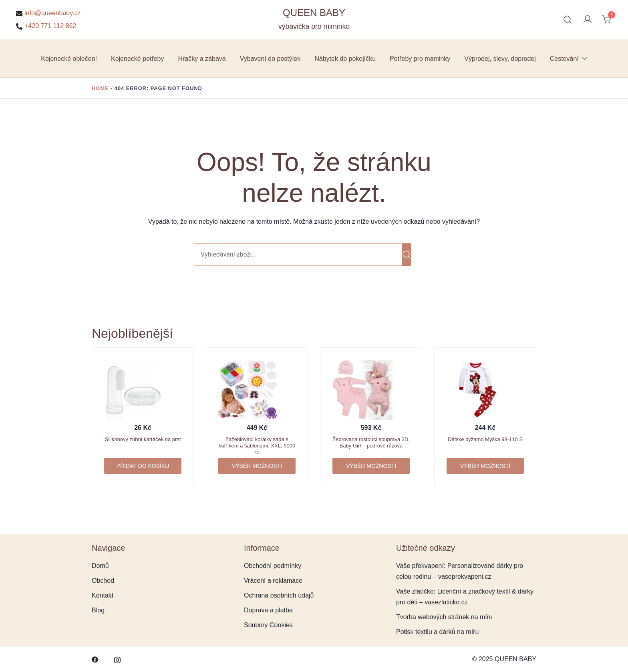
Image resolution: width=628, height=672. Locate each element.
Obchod (103, 581)
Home (100, 88)
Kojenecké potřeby (138, 59)
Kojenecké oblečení (69, 59)
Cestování (564, 59)
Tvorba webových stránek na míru (444, 617)
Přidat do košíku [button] (143, 466)
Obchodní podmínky (273, 566)
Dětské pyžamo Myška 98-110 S (485, 439)
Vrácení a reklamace (273, 581)
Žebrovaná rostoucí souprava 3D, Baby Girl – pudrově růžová (371, 442)
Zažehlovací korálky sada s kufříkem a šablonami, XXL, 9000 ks (257, 445)
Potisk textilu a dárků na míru (437, 632)
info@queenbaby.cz (48, 13)
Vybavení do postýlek (270, 59)
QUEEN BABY (314, 13)
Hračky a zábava (202, 59)
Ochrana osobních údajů (279, 595)
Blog (98, 610)
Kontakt (103, 595)
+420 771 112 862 (46, 26)
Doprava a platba (268, 610)
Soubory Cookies (268, 625)
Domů (100, 566)
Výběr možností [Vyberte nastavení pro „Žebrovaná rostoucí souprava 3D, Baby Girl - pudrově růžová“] (371, 466)
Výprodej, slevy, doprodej (500, 59)
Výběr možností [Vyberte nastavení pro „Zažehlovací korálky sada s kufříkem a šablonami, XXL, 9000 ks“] (257, 466)
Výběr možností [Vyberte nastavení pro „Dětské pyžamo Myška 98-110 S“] (485, 466)
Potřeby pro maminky (420, 59)
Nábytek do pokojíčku (345, 59)
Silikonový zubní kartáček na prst (143, 439)
